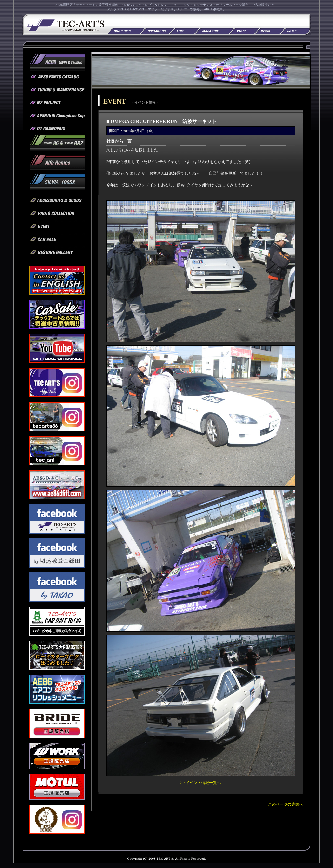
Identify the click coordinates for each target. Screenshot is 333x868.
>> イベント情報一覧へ (201, 783)
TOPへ (295, 30)
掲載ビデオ (241, 30)
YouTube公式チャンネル (57, 348)
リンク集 (181, 30)
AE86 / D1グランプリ (58, 129)
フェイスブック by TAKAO (57, 587)
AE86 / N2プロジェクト (58, 103)
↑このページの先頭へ (285, 804)
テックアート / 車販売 (58, 240)
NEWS (267, 30)
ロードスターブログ (57, 655)
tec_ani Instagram (57, 451)
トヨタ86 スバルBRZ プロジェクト (58, 145)
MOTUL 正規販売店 (57, 787)
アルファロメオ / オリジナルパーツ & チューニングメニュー (58, 165)
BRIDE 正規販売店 (57, 723)
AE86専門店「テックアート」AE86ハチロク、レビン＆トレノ (65, 25)
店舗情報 (123, 30)
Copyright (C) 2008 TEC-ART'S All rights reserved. (166, 860)
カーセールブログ (57, 621)
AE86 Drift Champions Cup (58, 116)
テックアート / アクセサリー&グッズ (58, 201)
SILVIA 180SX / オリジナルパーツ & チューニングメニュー (58, 184)
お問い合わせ (154, 30)
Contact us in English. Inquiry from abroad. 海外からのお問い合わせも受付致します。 (57, 280)
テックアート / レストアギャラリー (58, 253)
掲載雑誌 (211, 30)
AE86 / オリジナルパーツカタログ (58, 77)
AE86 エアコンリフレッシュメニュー (57, 689)
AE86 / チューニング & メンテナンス (58, 90)
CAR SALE (57, 314)
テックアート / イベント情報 (58, 227)
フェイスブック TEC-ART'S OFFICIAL (57, 519)
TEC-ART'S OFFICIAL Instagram (57, 383)
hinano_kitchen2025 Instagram (57, 819)
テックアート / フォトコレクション (58, 214)
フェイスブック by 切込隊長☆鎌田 (57, 553)
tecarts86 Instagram (57, 417)
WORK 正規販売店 (57, 756)
